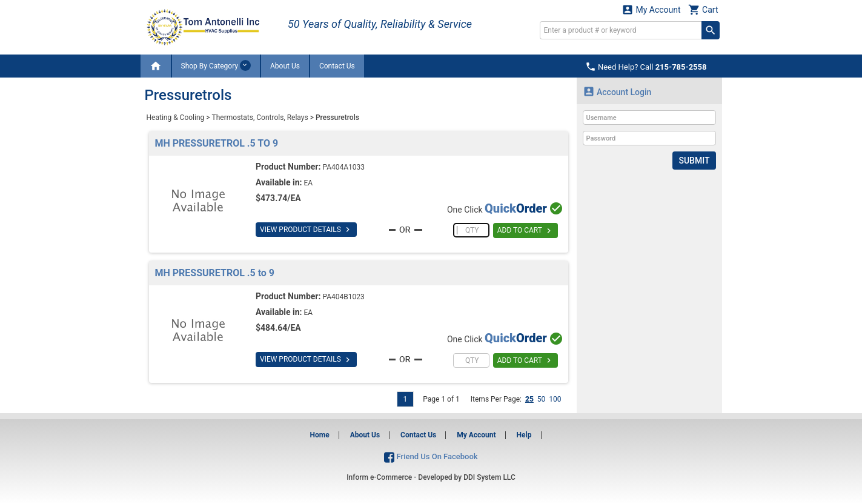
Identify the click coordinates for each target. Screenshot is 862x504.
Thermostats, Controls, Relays (260, 118)
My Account (651, 9)
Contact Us (337, 66)
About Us (285, 66)
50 (542, 399)
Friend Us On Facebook (431, 456)
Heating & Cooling (176, 118)
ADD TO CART (525, 231)
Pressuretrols (337, 118)
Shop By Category (216, 65)
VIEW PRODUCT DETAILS (306, 230)
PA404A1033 (343, 167)
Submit (694, 161)
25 (529, 399)
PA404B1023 (343, 297)
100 (555, 399)
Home (320, 435)
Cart (703, 9)
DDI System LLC (489, 477)
